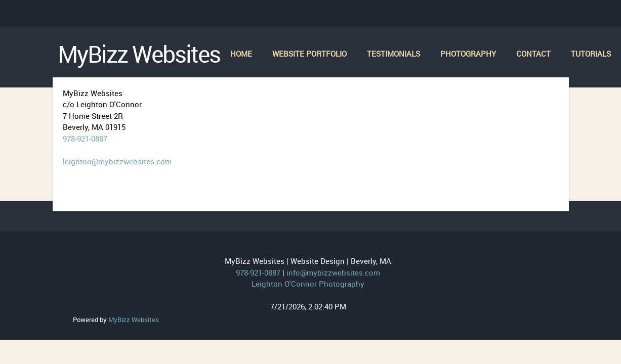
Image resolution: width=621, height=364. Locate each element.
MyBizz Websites (134, 320)
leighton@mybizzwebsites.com (117, 161)
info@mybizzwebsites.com (333, 272)
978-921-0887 (85, 139)
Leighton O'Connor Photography (308, 284)
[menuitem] (241, 55)
